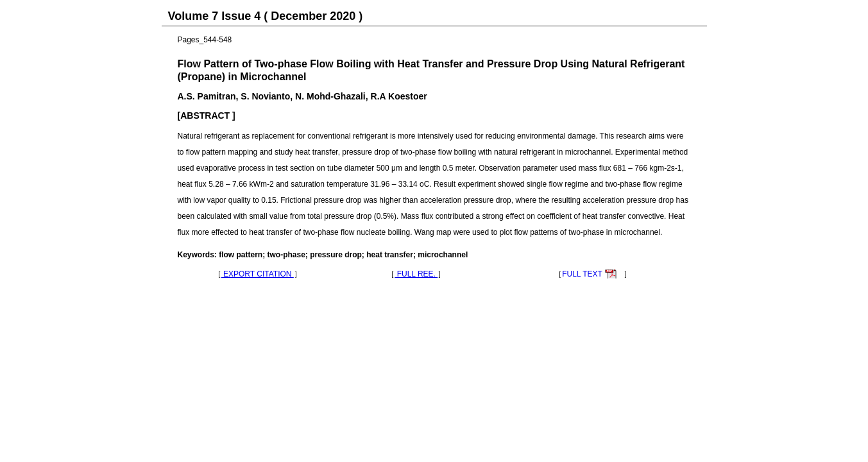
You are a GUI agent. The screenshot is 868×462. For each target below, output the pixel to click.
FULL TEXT (582, 274)
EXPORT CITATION (258, 274)
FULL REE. (416, 274)
